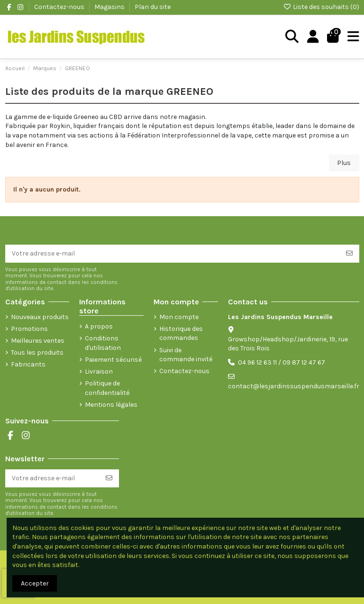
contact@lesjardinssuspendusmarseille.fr (294, 386)
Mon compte (179, 317)
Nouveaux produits (40, 317)
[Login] (313, 37)
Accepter (35, 583)
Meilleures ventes (38, 341)
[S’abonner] (349, 254)
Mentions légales (111, 405)
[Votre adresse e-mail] (173, 254)
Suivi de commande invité (186, 355)
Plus (344, 163)
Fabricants (28, 364)
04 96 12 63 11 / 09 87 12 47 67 (282, 362)
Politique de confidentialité (107, 388)
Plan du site (153, 7)
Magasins (110, 7)
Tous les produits (37, 352)
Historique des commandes (181, 334)
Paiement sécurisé (113, 360)
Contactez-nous (60, 7)
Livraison (99, 371)
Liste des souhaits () (321, 7)
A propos (99, 326)
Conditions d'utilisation (103, 343)
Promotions (29, 329)
